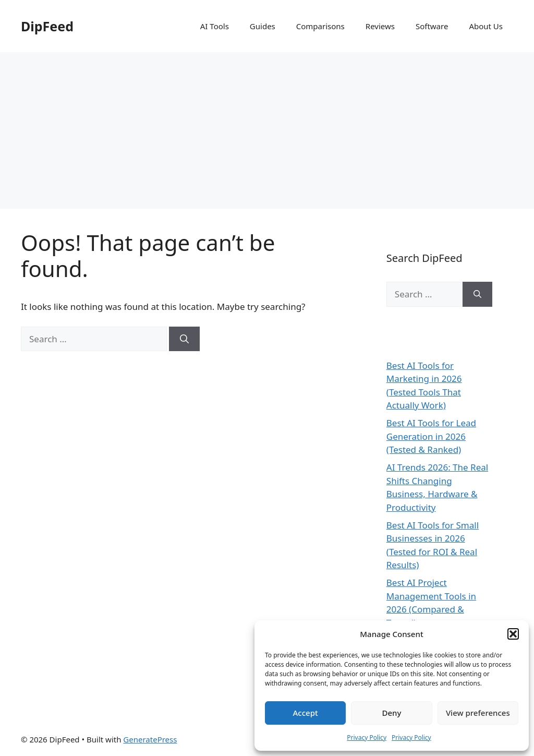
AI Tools (215, 26)
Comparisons (320, 26)
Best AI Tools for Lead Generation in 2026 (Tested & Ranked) (431, 436)
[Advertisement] (267, 130)
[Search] (184, 339)
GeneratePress (150, 739)
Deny (392, 713)
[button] (513, 634)
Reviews (380, 26)
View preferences (478, 713)
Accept (306, 713)
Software (432, 26)
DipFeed (47, 26)
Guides (263, 26)
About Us (486, 26)
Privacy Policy (367, 737)
